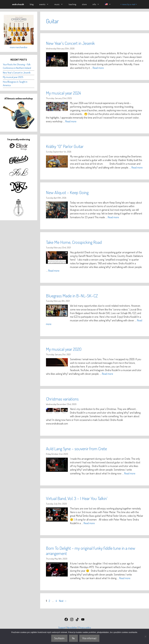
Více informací (89, 638)
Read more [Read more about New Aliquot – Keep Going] (113, 217)
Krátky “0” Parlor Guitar (65, 146)
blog (32, 4)
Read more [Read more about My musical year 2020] (107, 374)
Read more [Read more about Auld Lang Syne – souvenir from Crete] (130, 473)
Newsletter (72, 627)
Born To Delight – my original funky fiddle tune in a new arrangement (91, 551)
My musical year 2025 (13, 77)
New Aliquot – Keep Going (67, 192)
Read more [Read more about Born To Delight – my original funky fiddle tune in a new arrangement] (125, 578)
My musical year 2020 (64, 349)
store (84, 4)
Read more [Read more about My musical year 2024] (71, 121)
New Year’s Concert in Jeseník (70, 43)
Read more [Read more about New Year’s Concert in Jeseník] (98, 68)
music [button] (60, 4)
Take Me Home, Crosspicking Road (74, 242)
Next (63, 601)
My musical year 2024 (63, 93)
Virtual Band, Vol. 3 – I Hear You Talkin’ (77, 498)
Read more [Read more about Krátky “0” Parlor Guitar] (137, 167)
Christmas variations (62, 399)
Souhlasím (59, 638)
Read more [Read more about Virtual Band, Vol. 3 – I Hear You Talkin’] (89, 523)
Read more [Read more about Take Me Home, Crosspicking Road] (54, 271)
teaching (72, 4)
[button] (108, 4)
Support (62, 627)
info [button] (97, 4)
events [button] (45, 4)
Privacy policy (85, 627)
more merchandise (19, 47)
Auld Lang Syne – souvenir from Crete (76, 448)
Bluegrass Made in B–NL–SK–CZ (72, 296)
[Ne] (145, 636)
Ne (73, 638)
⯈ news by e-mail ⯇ (129, 4)
